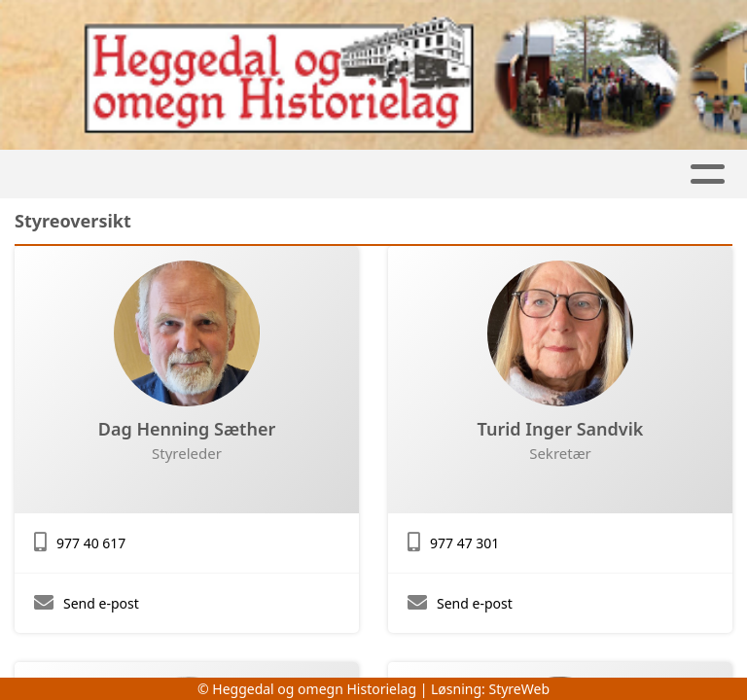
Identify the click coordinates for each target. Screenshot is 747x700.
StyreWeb (519, 689)
